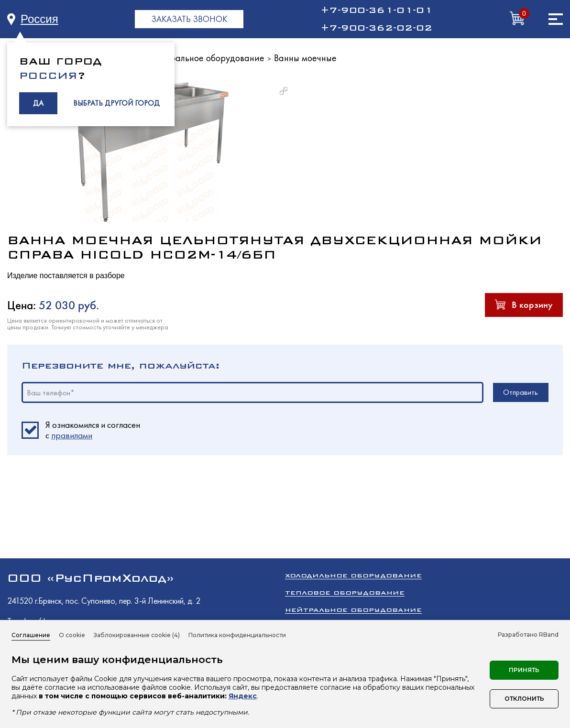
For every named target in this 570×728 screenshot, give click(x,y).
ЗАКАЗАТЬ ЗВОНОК (189, 19)
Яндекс (243, 696)
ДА (38, 103)
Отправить (521, 392)
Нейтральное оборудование (207, 58)
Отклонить (524, 699)
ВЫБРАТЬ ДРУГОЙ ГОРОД (116, 103)
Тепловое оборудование (345, 592)
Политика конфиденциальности (237, 635)
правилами (72, 435)
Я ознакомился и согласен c (93, 430)
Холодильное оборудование (353, 575)
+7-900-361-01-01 (376, 10)
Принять (524, 670)
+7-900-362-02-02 (376, 28)
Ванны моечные (305, 58)
